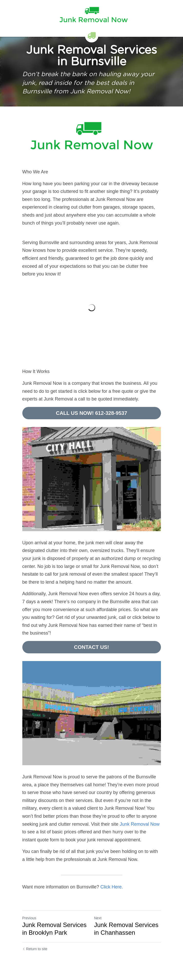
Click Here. (112, 887)
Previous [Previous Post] (29, 918)
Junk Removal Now (139, 824)
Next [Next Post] (98, 918)
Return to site (35, 949)
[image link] (92, 137)
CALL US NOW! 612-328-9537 (92, 413)
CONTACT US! (91, 647)
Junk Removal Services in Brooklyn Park (55, 929)
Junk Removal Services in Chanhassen (126, 929)
